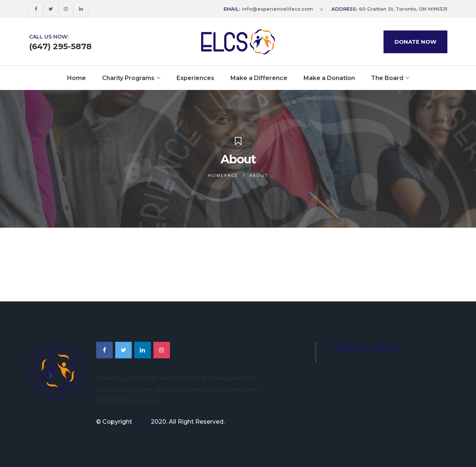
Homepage (223, 175)
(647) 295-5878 (60, 47)
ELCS (141, 422)
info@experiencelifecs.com (277, 9)
